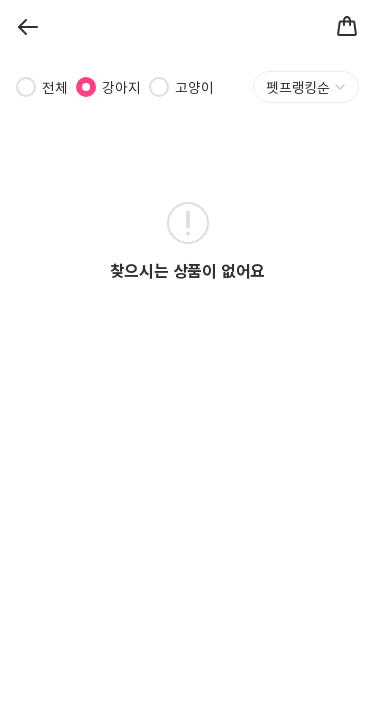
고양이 (194, 87)
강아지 (121, 87)
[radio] (26, 87)
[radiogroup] (115, 87)
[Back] (28, 27)
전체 (55, 87)
